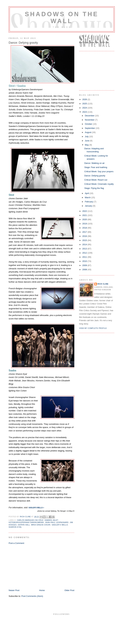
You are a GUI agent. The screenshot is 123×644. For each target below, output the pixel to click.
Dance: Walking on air (94, 163)
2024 (85, 108)
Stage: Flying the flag (94, 188)
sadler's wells (60, 525)
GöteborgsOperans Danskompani (26, 522)
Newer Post (14, 590)
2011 (85, 257)
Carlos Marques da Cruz (30, 520)
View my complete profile (93, 328)
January (89, 206)
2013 (85, 249)
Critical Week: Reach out (96, 180)
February (89, 202)
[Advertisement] (33, 566)
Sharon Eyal (15, 527)
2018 (85, 228)
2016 (85, 236)
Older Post (69, 590)
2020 (85, 219)
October (89, 124)
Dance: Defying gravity (95, 176)
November (90, 120)
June (87, 141)
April (87, 193)
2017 (85, 232)
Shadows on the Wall (62, 18)
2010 (85, 261)
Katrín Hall (24, 525)
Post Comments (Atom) (32, 596)
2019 (85, 224)
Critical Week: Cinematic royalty (99, 184)
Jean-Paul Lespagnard (57, 522)
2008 (85, 270)
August (88, 132)
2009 (85, 265)
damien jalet (51, 520)
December (90, 116)
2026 (85, 99)
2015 (85, 240)
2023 (85, 112)
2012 (85, 253)
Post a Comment (16, 543)
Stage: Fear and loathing (96, 167)
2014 (85, 244)
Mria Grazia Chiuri (41, 525)
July (87, 136)
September (90, 128)
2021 (85, 215)
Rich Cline (103, 284)
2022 (85, 211)
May (87, 145)
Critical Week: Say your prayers (99, 171)
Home (42, 590)
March (88, 197)
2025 (85, 104)
